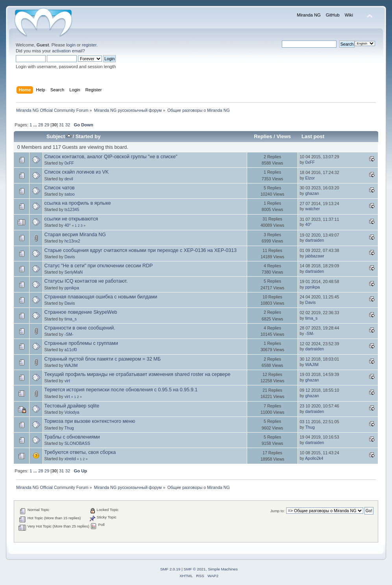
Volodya (72, 412)
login (71, 45)
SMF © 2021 (195, 569)
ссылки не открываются (71, 219)
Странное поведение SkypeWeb (80, 312)
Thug (69, 428)
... (36, 125)
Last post (313, 136)
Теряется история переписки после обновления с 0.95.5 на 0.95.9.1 (121, 390)
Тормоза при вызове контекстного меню (90, 421)
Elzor (310, 178)
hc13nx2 (72, 241)
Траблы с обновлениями (72, 437)
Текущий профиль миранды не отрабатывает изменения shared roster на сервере (137, 374)
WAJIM (71, 365)
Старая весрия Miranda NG (75, 235)
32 (68, 125)
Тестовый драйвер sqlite (72, 406)
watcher (313, 209)
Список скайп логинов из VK (76, 172)
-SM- (69, 334)
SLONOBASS (77, 443)
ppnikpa (72, 288)
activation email (67, 51)
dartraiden (315, 240)
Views (284, 136)
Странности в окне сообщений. (80, 328)
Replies (263, 136)
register (89, 45)
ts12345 (72, 209)
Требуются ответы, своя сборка (80, 452)
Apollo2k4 (314, 458)
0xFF (69, 163)
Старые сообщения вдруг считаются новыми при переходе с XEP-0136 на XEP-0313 (140, 250)
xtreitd (70, 459)
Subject (59, 136)
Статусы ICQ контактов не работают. (86, 281)
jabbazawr (315, 256)
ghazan (312, 193)
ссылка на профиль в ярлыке (77, 203)
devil (69, 179)
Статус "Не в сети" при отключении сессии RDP (98, 266)
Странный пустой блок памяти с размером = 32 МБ (102, 359)
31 (61, 125)
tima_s (71, 319)
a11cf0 (71, 350)
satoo (70, 194)
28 (41, 125)
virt (67, 381)
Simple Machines (223, 569)
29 (47, 125)
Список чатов (59, 188)
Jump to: (278, 511)
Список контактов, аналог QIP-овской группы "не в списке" (111, 157)
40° (68, 225)
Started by (88, 136)
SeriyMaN (74, 272)
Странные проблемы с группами (81, 343)
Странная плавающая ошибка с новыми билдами (101, 297)
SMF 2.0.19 (170, 569)
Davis (70, 257)
